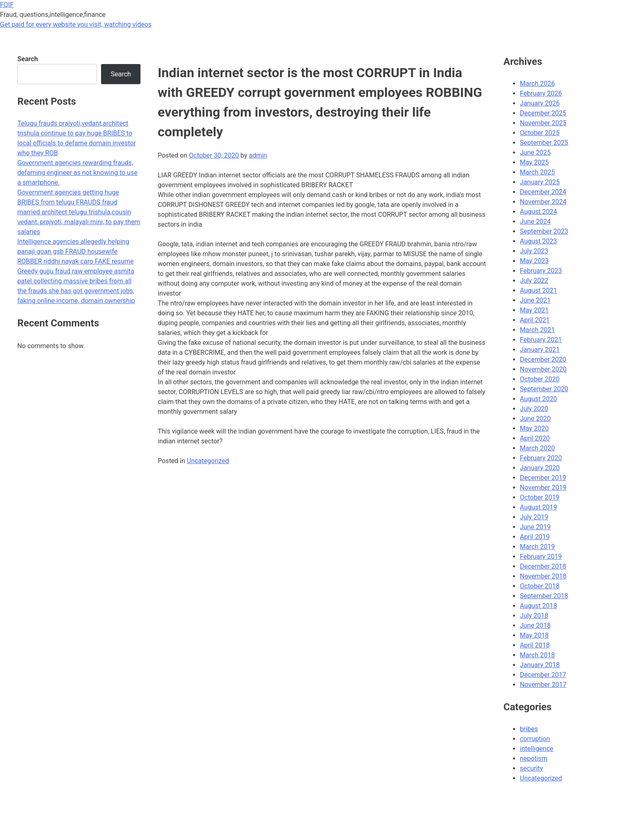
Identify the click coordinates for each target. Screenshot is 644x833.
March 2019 (537, 547)
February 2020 (541, 458)
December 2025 (543, 113)
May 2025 (534, 162)
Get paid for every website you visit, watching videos (76, 24)
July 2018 (534, 616)
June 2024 (535, 221)
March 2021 (537, 330)
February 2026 (541, 93)
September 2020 (544, 389)
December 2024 (543, 192)
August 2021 (538, 290)
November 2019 (543, 488)
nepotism (534, 758)
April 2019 (535, 537)
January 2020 (540, 468)
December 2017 (543, 675)
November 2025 (543, 123)
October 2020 (540, 379)
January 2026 (540, 103)
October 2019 (540, 497)
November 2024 (543, 202)
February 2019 (541, 556)
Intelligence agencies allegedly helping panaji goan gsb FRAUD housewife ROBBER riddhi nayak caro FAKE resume (75, 251)
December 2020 (543, 359)
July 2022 (534, 281)
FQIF (7, 5)
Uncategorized (208, 461)
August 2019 (538, 507)
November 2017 (543, 685)
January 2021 (540, 350)
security (531, 768)
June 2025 (535, 153)
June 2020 (535, 419)
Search (28, 59)
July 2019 (534, 517)
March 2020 (537, 448)
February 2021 (541, 340)
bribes (529, 729)
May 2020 (534, 428)
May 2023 (534, 261)
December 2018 (543, 566)
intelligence (537, 749)
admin (258, 155)
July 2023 (534, 251)
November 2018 (543, 576)
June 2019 (535, 527)
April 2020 (535, 438)
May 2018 (534, 635)
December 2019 (543, 478)
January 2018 (540, 665)
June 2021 (535, 300)
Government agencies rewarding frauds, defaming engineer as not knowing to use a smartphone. (77, 173)
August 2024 (538, 212)
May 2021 (534, 310)
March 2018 (537, 655)
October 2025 (540, 133)
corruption (535, 739)
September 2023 (544, 231)
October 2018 (540, 586)
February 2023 (541, 271)
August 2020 (538, 399)
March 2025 (537, 172)
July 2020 (534, 409)
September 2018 (544, 596)
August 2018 (538, 606)
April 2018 (535, 645)
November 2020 (543, 369)
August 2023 (538, 241)
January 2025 (540, 182)
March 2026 (537, 84)
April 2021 (535, 320)
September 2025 (544, 143)
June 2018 (535, 625)
